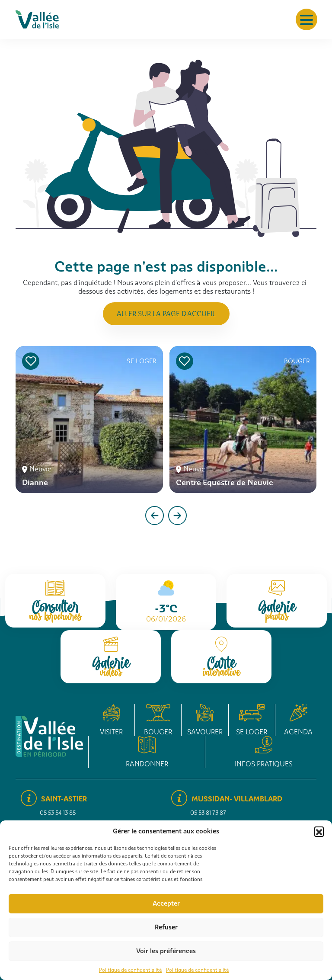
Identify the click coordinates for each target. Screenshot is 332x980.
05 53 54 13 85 (58, 813)
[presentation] (155, 516)
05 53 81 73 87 (208, 813)
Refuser (166, 927)
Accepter (166, 903)
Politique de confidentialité (130, 970)
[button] (319, 831)
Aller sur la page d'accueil (166, 314)
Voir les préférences (166, 951)
